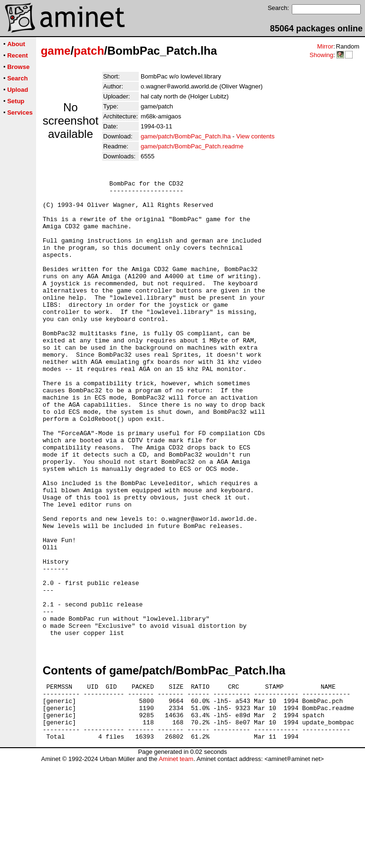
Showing (321, 55)
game (56, 51)
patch (89, 51)
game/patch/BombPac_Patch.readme (192, 146)
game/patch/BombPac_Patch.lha (186, 136)
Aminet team (176, 864)
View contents (255, 136)
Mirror (325, 46)
